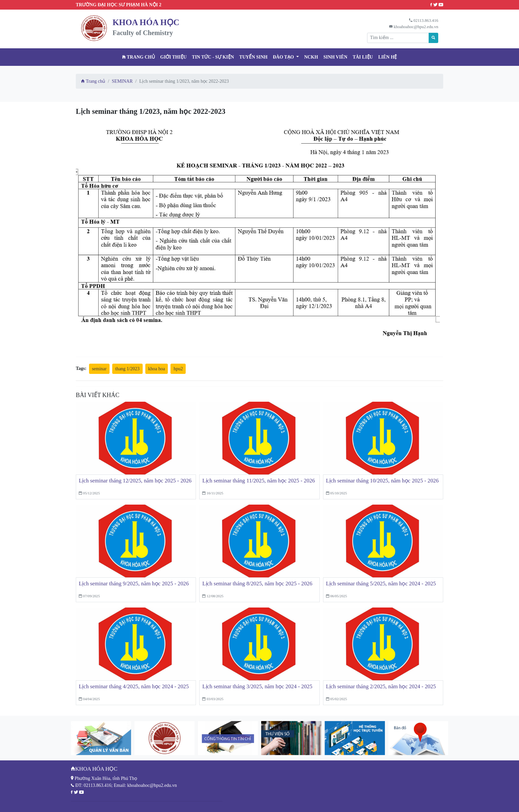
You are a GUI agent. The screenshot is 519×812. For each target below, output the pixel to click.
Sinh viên (335, 57)
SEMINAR (122, 81)
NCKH (311, 57)
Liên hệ (388, 57)
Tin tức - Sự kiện (213, 57)
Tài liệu (363, 57)
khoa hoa (157, 369)
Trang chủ (139, 57)
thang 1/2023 (127, 369)
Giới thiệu (173, 57)
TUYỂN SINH (253, 57)
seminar (99, 369)
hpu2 (178, 369)
